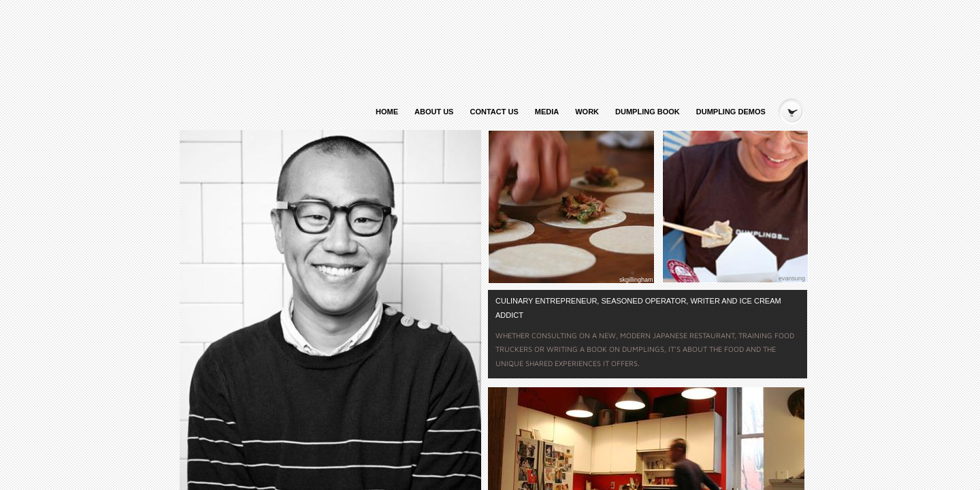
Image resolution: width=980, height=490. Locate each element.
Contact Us (494, 112)
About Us (434, 112)
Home (387, 112)
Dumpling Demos (731, 112)
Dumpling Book (648, 112)
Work (587, 112)
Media (547, 112)
